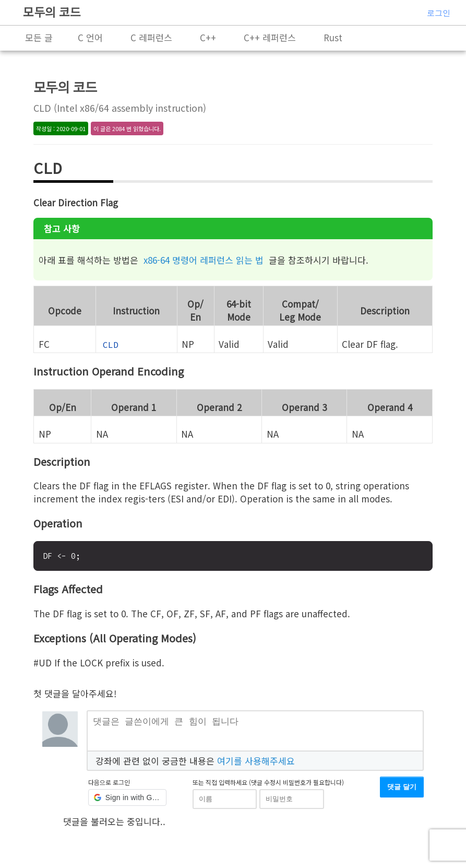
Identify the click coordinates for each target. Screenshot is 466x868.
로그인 (439, 13)
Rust (333, 37)
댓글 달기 (402, 791)
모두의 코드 (52, 11)
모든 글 (39, 37)
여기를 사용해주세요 (256, 764)
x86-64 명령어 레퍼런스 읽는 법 (204, 260)
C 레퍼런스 (151, 37)
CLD (111, 345)
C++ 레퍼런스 (270, 37)
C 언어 (90, 37)
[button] (127, 802)
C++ (208, 37)
